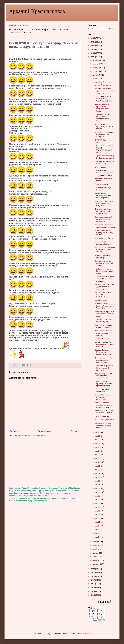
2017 (93, 580)
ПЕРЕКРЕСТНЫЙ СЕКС (104, 238)
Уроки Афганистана (102, 416)
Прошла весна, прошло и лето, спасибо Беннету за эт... (104, 314)
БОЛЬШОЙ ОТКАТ (102, 339)
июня (95, 546)
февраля (96, 561)
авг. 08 (98, 511)
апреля (96, 553)
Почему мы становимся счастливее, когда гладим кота (104, 204)
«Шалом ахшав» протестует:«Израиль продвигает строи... (103, 384)
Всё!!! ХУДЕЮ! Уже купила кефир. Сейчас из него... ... (104, 127)
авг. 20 (98, 466)
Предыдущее (76, 431)
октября (96, 68)
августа (96, 75)
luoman (72, 634)
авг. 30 (98, 82)
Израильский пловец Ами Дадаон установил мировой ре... (104, 287)
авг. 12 (98, 496)
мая (94, 549)
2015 (93, 588)
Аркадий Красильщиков (37, 11)
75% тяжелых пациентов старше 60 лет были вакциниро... (104, 279)
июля (95, 542)
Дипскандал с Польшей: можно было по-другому (104, 333)
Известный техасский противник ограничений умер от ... (105, 91)
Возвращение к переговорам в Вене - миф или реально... (104, 196)
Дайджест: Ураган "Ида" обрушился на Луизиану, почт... (104, 376)
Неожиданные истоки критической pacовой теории (104, 263)
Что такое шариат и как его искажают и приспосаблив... (103, 360)
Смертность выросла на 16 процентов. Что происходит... (104, 368)
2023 (93, 50)
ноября (96, 64)
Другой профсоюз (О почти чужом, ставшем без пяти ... (104, 344)
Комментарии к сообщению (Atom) (36, 436)
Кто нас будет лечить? (103, 85)
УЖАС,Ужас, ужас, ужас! (104, 420)
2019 (93, 573)
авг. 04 (98, 526)
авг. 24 (98, 451)
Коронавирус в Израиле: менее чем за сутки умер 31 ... (104, 426)
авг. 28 (98, 436)
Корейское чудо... (101, 300)
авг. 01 (98, 537)
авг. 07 (98, 515)
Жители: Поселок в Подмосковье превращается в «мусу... (104, 352)
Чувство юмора (100, 167)
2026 (93, 38)
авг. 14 (98, 489)
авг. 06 (98, 518)
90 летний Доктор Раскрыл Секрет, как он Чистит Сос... (104, 306)
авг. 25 (98, 447)
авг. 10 (98, 503)
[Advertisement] (45, 462)
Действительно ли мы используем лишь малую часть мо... (103, 211)
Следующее (14, 431)
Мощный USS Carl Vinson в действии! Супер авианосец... (105, 135)
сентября (97, 71)
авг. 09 (98, 507)
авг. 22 (98, 459)
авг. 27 (98, 440)
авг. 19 (98, 470)
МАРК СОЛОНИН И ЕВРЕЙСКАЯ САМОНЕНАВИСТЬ (104, 99)
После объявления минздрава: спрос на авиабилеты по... (103, 405)
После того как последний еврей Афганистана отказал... (105, 250)
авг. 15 (98, 485)
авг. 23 (98, 455)
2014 (93, 591)
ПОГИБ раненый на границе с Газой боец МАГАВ (104, 233)
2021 (93, 57)
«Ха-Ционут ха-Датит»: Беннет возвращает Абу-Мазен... (105, 271)
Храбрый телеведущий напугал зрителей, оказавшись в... (103, 219)
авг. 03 (98, 530)
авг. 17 (98, 477)
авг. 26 (98, 444)
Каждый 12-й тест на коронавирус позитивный (103, 397)
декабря (96, 60)
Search (112, 29)
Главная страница (45, 431)
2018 (93, 576)
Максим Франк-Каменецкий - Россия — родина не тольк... (104, 173)
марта (95, 557)
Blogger (88, 634)
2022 (93, 53)
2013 (93, 595)
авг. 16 (98, 481)
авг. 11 (98, 500)
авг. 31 (98, 78)
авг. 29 (98, 432)
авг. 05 (98, 522)
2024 (93, 46)
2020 (93, 569)
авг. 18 (98, 474)
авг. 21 (98, 462)
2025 (93, 42)
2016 (93, 584)
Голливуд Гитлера (101, 184)
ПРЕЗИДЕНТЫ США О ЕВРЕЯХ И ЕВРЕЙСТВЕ (104, 295)
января (96, 564)
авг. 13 (98, 492)
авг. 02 (98, 533)
